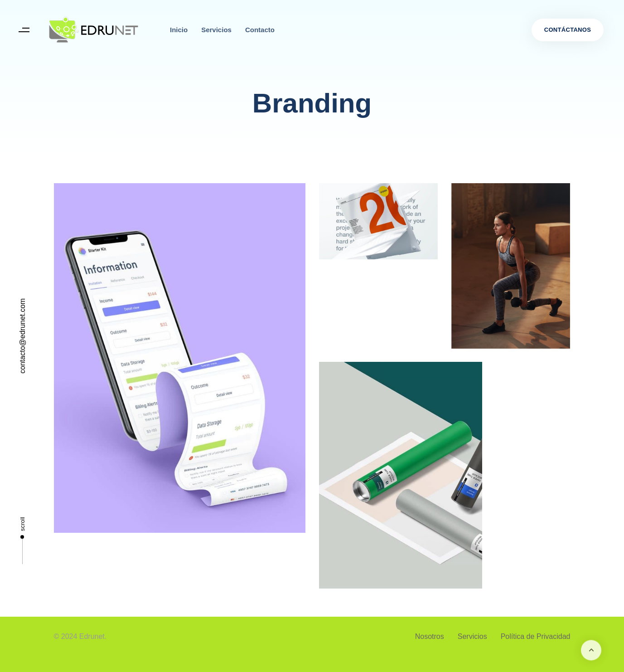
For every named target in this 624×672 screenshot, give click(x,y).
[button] (24, 30)
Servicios (216, 30)
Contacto (260, 30)
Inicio (179, 30)
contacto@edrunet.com (22, 336)
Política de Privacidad (536, 636)
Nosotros (430, 636)
